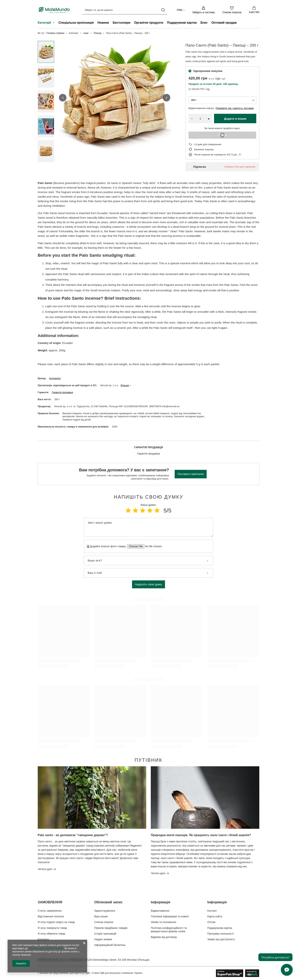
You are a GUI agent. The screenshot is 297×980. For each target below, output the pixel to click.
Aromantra (55, 378)
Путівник (148, 760)
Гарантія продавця (62, 392)
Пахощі (98, 33)
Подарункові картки (182, 23)
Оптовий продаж (224, 23)
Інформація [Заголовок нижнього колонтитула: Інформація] (161, 902)
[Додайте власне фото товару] (152, 546)
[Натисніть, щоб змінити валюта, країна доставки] (181, 10)
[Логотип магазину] (54, 10)
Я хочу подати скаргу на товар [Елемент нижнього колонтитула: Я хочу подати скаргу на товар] (56, 922)
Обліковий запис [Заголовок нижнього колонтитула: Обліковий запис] (109, 902)
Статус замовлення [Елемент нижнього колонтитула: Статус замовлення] (50, 911)
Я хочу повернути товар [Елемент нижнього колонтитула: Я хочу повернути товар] (52, 928)
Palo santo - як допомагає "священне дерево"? (73, 835)
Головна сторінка (55, 33)
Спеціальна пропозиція (76, 23)
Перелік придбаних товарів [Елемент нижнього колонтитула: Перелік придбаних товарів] (111, 928)
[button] (63, 98)
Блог (204, 23)
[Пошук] (163, 10)
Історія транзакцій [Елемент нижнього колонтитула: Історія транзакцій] (105, 934)
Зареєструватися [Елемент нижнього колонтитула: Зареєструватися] (105, 911)
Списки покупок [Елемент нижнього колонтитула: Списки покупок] (104, 922)
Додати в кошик (235, 119)
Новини (103, 23)
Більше (125, 385)
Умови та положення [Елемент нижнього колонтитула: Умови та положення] (163, 922)
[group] (115, 98)
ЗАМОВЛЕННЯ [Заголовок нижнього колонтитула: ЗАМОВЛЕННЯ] (50, 902)
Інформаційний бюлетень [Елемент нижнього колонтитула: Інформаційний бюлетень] (110, 945)
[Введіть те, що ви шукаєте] (125, 10)
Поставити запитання (191, 474)
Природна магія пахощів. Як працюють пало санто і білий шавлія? (201, 835)
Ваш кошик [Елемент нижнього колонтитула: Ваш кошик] (101, 916)
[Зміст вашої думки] (148, 527)
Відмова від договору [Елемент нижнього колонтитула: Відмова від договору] (164, 937)
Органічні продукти (149, 23)
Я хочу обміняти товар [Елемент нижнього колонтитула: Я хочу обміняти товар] (51, 934)
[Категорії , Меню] (55, 23)
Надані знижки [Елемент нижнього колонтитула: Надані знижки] (103, 939)
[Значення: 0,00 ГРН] (254, 10)
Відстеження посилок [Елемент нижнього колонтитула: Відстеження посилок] (51, 916)
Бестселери (122, 23)
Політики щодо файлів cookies (46, 948)
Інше (86, 33)
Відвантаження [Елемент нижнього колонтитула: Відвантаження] (160, 911)
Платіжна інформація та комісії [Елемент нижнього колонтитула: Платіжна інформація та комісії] (170, 916)
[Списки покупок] (232, 10)
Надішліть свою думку (148, 584)
